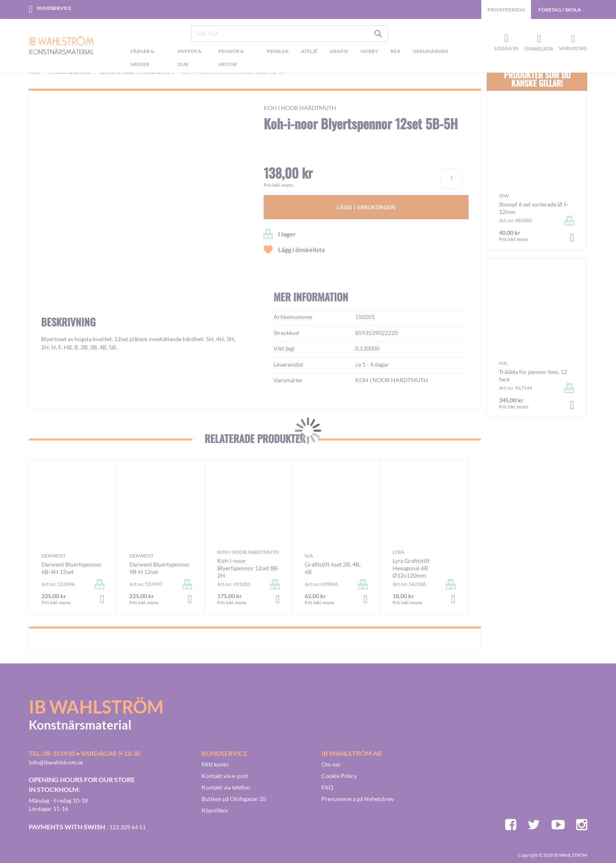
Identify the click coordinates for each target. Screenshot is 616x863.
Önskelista (538, 39)
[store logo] (62, 46)
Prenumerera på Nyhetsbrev (358, 799)
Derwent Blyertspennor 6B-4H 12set (72, 568)
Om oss (331, 764)
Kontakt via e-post (225, 776)
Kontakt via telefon (226, 787)
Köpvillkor (215, 810)
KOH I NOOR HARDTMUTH (300, 108)
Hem (34, 72)
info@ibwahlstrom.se (56, 762)
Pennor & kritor (69, 72)
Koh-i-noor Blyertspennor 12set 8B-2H (248, 568)
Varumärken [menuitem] (430, 51)
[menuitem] (148, 59)
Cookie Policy (339, 776)
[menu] (289, 59)
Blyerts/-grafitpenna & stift (137, 72)
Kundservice (54, 8)
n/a (309, 556)
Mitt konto (215, 764)
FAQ (327, 787)
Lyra (399, 552)
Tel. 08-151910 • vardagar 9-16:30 (85, 753)
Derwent (54, 556)
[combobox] (290, 34)
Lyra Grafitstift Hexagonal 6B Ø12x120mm (411, 568)
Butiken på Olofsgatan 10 (234, 799)
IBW (504, 196)
